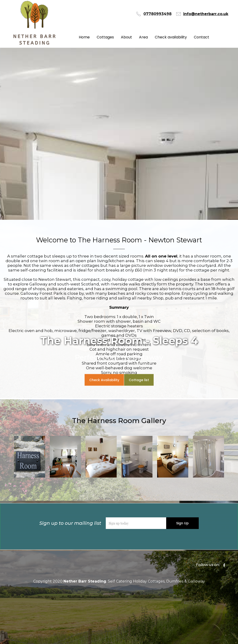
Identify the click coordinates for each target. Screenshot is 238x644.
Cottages (105, 37)
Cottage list (139, 380)
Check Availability (104, 380)
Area (143, 37)
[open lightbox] (30, 457)
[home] (34, 26)
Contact (202, 37)
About (126, 37)
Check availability (171, 37)
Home (84, 37)
